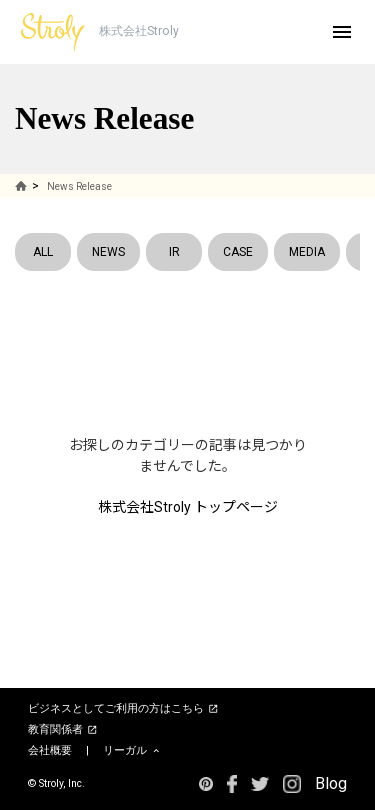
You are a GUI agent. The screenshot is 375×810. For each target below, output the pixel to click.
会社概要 (50, 750)
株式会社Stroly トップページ (188, 507)
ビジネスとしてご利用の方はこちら (123, 709)
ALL (43, 252)
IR (174, 252)
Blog (331, 783)
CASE (238, 252)
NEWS (108, 252)
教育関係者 (63, 730)
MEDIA (307, 252)
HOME (23, 186)
